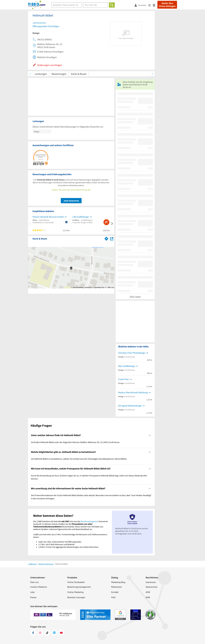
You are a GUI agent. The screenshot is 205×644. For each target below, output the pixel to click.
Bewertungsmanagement (79, 587)
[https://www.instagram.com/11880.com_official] (40, 633)
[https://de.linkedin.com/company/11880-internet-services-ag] (54, 633)
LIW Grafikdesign (81, 217)
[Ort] (96, 5)
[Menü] (155, 5)
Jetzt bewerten (71, 201)
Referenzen (116, 587)
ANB (148, 597)
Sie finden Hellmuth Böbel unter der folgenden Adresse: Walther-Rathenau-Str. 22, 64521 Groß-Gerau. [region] (76, 442)
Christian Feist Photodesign (132, 353)
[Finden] (112, 5)
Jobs (32, 592)
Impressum (151, 582)
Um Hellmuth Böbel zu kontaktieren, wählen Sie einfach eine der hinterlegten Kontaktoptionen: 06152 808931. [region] (79, 459)
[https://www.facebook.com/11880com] (33, 633)
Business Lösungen (76, 597)
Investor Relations (39, 587)
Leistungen (41, 74)
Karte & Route (79, 74)
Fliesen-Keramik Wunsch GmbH (48, 217)
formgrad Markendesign (130, 406)
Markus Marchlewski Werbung (133, 392)
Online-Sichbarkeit (76, 582)
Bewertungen (59, 74)
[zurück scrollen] (30, 74)
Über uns (34, 582)
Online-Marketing (75, 592)
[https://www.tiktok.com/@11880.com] (47, 633)
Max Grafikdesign (127, 366)
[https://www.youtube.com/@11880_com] (61, 633)
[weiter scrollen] (153, 74)
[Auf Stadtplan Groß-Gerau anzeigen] (112, 238)
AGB (148, 592)
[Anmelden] (141, 5)
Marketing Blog (118, 582)
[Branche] (67, 5)
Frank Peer (123, 379)
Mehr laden (135, 297)
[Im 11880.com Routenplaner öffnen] (106, 238)
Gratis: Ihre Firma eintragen (167, 5)
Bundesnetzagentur (89, 521)
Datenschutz (152, 587)
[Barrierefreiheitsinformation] (151, 5)
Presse (33, 597)
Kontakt (115, 592)
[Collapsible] (150, 435)
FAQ (113, 597)
